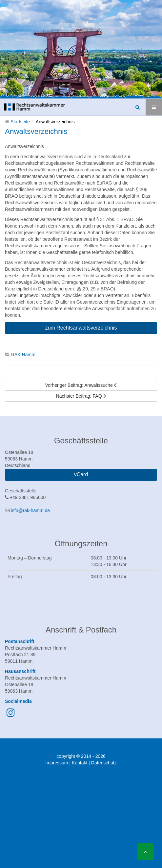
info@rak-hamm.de (30, 510)
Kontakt (80, 763)
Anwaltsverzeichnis (36, 131)
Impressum (57, 763)
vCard (81, 474)
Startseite (20, 122)
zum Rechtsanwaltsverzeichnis (81, 328)
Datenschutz (104, 763)
